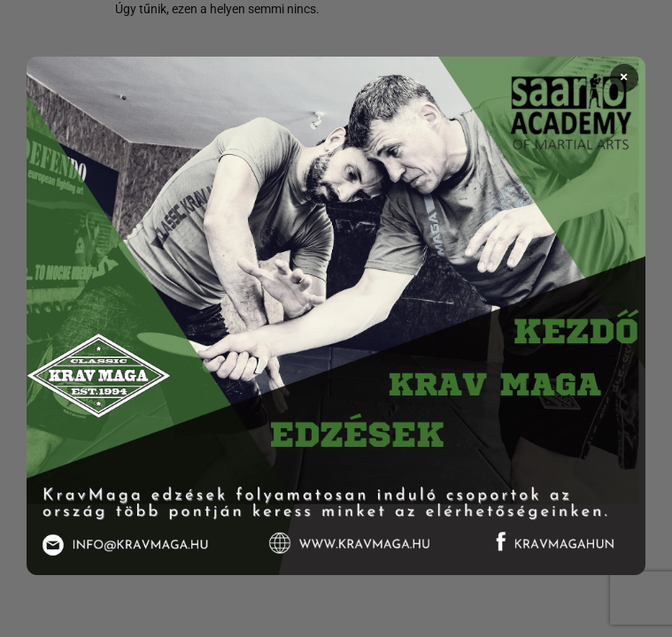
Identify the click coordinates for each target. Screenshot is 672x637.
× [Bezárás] (624, 78)
